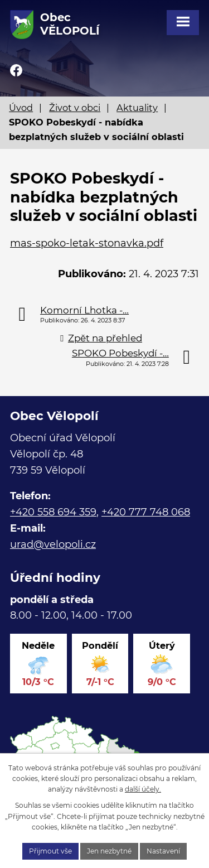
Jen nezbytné (109, 851)
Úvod (21, 108)
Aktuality (137, 108)
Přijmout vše (50, 851)
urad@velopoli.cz (53, 544)
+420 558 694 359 (53, 512)
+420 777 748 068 (146, 512)
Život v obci (75, 108)
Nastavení (163, 851)
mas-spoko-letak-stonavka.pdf (87, 243)
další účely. (143, 789)
